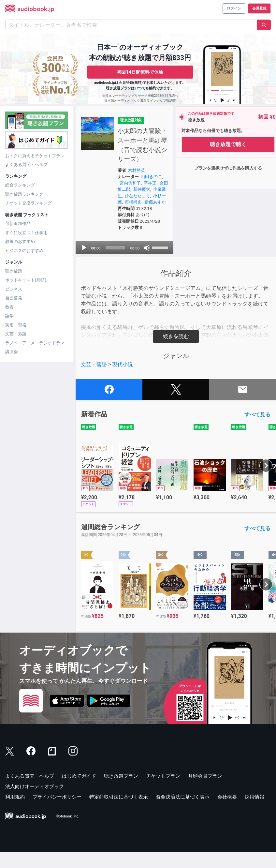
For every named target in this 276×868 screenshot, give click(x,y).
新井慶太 (144, 199)
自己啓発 (14, 298)
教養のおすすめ (20, 241)
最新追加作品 (18, 224)
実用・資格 (16, 325)
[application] (122, 263)
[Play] (84, 263)
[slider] (113, 263)
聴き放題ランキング (24, 194)
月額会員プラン (205, 792)
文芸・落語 (16, 334)
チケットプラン (163, 792)
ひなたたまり (144, 205)
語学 (9, 316)
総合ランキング (20, 185)
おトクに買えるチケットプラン (35, 156)
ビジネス (14, 289)
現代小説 (123, 380)
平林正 (148, 193)
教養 (9, 307)
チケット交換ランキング (29, 203)
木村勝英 (135, 180)
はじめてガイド (79, 792)
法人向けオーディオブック (35, 802)
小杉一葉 (126, 211)
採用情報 (254, 813)
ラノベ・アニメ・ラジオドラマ (35, 343)
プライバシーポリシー (57, 813)
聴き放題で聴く (224, 144)
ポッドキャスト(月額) (26, 280)
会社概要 (227, 813)
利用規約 (15, 813)
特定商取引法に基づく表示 (119, 813)
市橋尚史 (146, 211)
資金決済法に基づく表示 (183, 813)
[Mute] (142, 263)
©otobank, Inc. (68, 832)
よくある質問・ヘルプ (26, 165)
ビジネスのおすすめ (24, 251)
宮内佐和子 (129, 193)
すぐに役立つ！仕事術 (26, 233)
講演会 (12, 352)
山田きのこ (150, 186)
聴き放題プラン (121, 792)
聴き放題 (14, 271)
